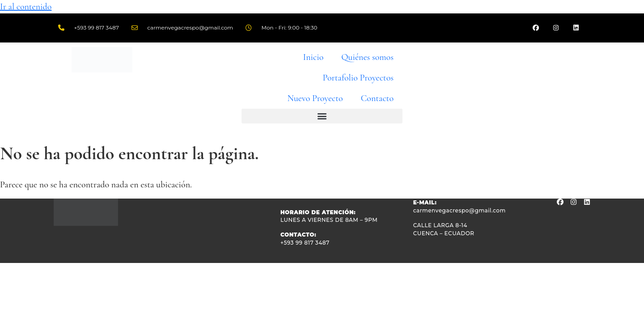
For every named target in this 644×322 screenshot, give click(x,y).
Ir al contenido (26, 7)
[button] (322, 116)
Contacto (377, 98)
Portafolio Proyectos (358, 78)
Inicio (314, 57)
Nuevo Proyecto (315, 98)
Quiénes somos (367, 57)
